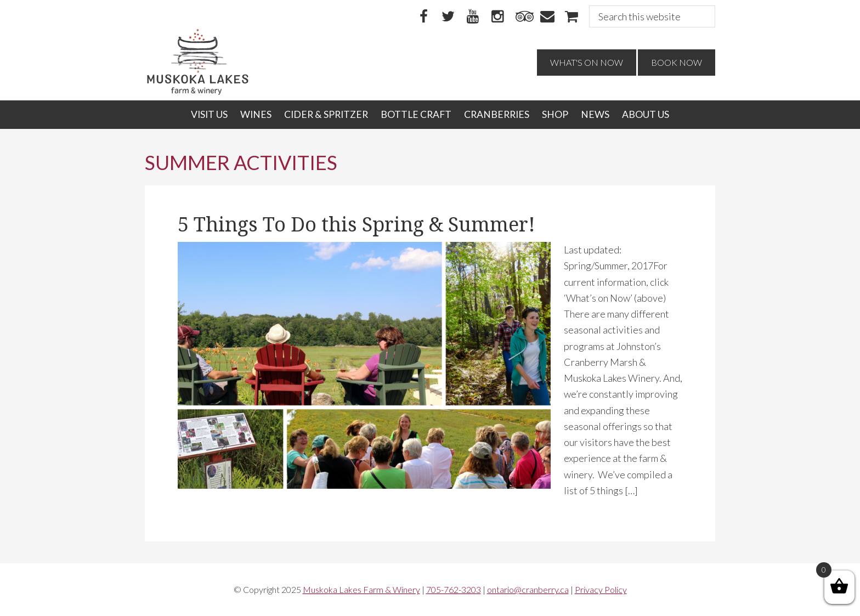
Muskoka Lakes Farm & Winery (361, 589)
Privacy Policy (601, 589)
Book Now (677, 62)
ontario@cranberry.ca (528, 589)
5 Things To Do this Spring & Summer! (357, 225)
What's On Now (587, 62)
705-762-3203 (454, 589)
